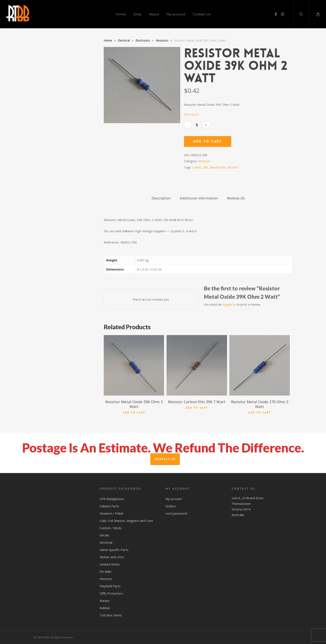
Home (108, 40)
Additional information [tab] (199, 198)
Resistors (162, 40)
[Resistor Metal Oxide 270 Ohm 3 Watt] (259, 365)
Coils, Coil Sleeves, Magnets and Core (126, 521)
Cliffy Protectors (111, 593)
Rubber (105, 608)
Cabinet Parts (109, 506)
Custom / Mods (111, 528)
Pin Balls (106, 571)
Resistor (233, 167)
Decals (104, 535)
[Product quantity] (197, 125)
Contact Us (165, 459)
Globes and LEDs (112, 557)
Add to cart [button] (134, 412)
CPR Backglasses (112, 499)
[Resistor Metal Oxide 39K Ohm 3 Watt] (134, 365)
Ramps (105, 601)
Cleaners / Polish (112, 513)
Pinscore (106, 579)
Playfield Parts (110, 586)
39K (205, 167)
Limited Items (110, 564)
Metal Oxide (218, 167)
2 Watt (197, 167)
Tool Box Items (111, 615)
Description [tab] (161, 198)
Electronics (143, 40)
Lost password (176, 513)
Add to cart (208, 141)
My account (174, 499)
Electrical (124, 40)
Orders (171, 506)
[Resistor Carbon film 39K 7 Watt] (197, 365)
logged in (229, 304)
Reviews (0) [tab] (236, 198)
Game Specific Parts (114, 550)
